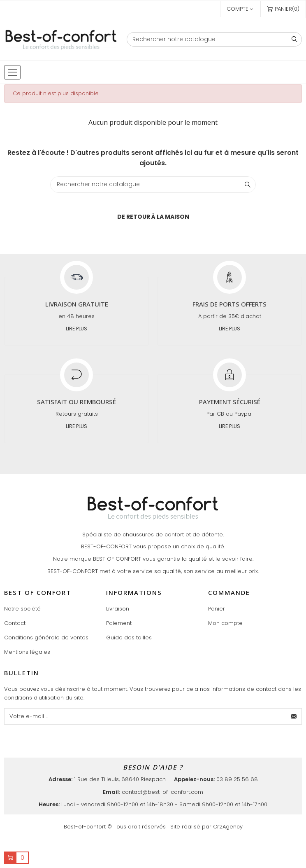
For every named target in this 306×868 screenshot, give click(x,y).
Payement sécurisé (230, 402)
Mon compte (225, 623)
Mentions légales (27, 652)
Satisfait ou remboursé (76, 402)
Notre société (22, 609)
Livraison (118, 609)
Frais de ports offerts (229, 304)
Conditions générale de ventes (46, 638)
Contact (15, 623)
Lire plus (76, 329)
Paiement (119, 623)
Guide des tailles (129, 638)
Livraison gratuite (77, 304)
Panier (217, 609)
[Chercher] (214, 39)
